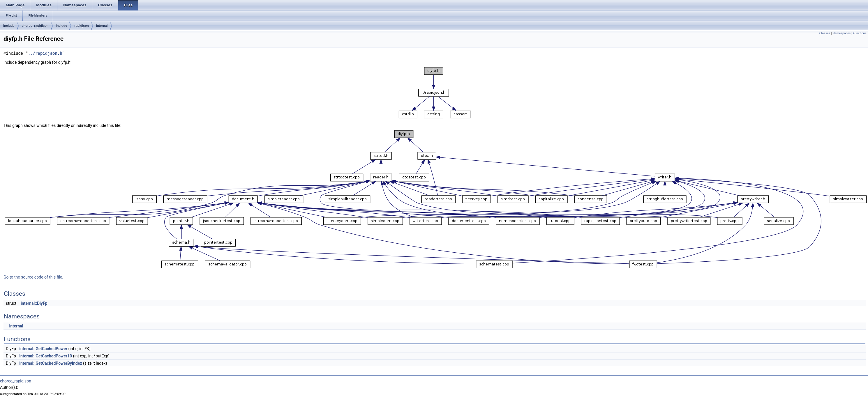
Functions (860, 33)
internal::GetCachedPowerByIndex (51, 363)
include (9, 26)
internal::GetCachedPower (43, 349)
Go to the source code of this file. (33, 277)
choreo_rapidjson (35, 26)
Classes (825, 33)
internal (102, 26)
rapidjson (82, 26)
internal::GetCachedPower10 (46, 356)
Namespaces (841, 33)
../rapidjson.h (45, 53)
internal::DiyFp (34, 303)
